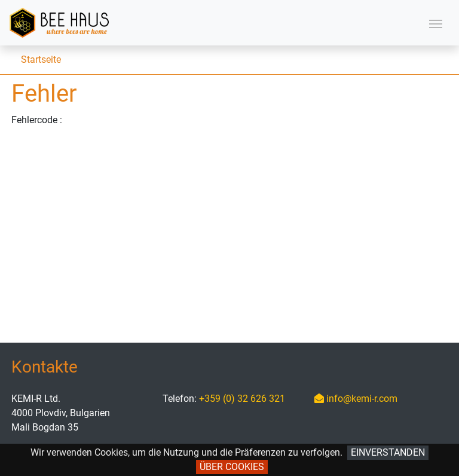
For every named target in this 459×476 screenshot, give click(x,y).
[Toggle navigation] (436, 23)
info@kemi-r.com (356, 399)
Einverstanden (388, 452)
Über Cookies (232, 467)
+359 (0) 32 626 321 (242, 399)
